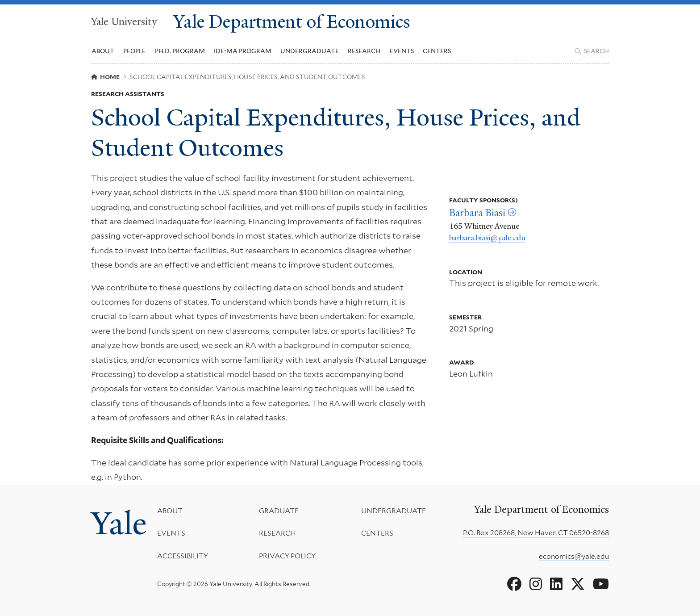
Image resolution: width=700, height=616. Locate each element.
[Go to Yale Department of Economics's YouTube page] (601, 584)
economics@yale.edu (574, 556)
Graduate (279, 511)
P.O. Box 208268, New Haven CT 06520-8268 (536, 533)
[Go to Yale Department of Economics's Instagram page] (536, 584)
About (170, 511)
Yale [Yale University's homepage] (119, 524)
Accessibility (183, 556)
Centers (437, 51)
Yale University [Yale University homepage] (124, 22)
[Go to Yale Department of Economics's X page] (578, 584)
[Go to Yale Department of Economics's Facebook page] (514, 584)
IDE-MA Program (243, 51)
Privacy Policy (287, 556)
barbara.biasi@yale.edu (487, 238)
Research (277, 534)
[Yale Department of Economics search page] (592, 51)
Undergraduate (394, 511)
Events (402, 51)
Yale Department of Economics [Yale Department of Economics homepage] (292, 22)
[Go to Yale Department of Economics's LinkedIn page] (556, 584)
